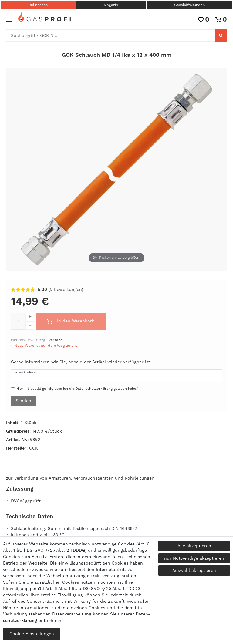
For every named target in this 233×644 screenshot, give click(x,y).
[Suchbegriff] (111, 35)
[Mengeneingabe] (18, 321)
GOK (34, 448)
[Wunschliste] (204, 19)
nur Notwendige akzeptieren (194, 558)
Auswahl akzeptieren (194, 570)
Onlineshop (38, 5)
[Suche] (221, 35)
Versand (56, 340)
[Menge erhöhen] (30, 317)
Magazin (111, 5)
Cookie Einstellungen (32, 634)
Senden (23, 401)
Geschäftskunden (189, 5)
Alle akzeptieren (194, 546)
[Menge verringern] (30, 325)
